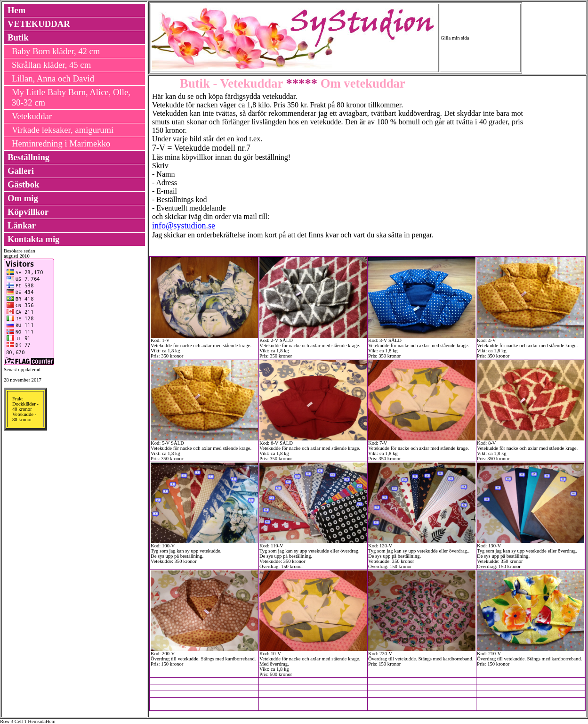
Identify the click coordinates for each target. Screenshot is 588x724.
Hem (16, 10)
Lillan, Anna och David (53, 78)
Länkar (22, 225)
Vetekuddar (32, 116)
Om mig (23, 198)
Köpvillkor (28, 212)
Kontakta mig (33, 239)
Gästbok (23, 184)
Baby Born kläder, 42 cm (56, 51)
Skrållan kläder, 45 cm (51, 65)
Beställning (28, 157)
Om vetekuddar (361, 83)
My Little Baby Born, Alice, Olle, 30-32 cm (71, 97)
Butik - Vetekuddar (231, 83)
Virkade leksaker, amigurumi (63, 130)
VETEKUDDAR (39, 24)
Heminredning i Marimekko (61, 143)
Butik (18, 37)
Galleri (21, 171)
